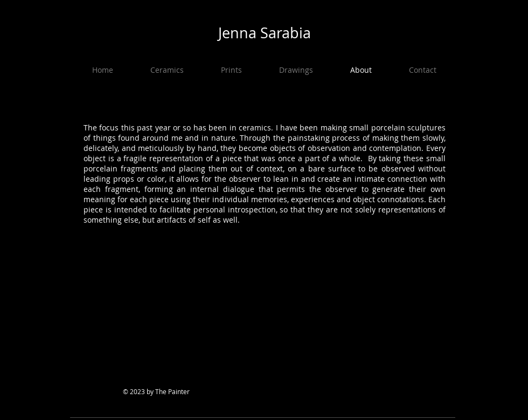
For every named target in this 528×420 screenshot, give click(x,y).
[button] (167, 70)
